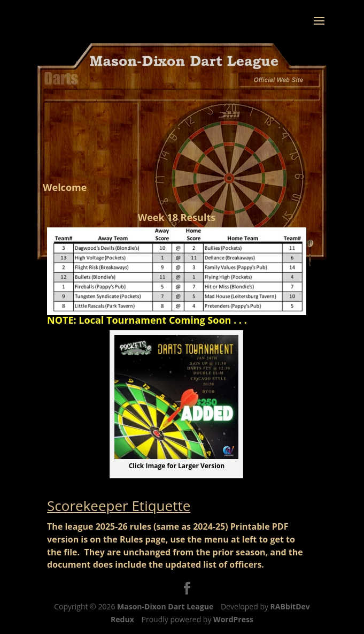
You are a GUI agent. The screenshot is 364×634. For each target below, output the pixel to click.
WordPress (233, 619)
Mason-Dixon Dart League (165, 606)
